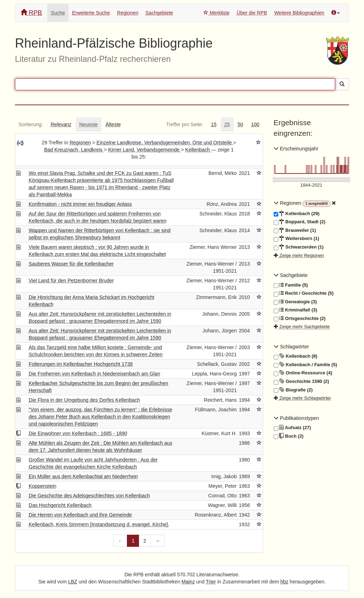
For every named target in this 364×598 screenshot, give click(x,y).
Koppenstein (43, 486)
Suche (58, 13)
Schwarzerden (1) (299, 247)
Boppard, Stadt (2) (300, 222)
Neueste (89, 124)
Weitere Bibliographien (299, 13)
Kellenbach (198, 150)
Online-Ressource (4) (303, 373)
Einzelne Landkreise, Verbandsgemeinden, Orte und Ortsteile (165, 143)
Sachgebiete (159, 13)
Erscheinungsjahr (296, 149)
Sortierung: (31, 124)
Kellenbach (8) (296, 356)
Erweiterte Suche (91, 13)
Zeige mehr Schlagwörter (303, 398)
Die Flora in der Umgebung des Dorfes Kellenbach (84, 400)
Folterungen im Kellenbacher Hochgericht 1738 (81, 364)
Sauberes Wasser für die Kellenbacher (71, 264)
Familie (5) (291, 285)
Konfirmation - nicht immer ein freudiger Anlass (80, 204)
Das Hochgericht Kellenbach (60, 505)
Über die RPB (252, 13)
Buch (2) (289, 436)
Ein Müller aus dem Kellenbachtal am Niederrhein (83, 476)
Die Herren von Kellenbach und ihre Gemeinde (80, 515)
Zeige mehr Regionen (299, 255)
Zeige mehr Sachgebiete (302, 327)
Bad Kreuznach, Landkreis (74, 150)
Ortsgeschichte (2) (300, 319)
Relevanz (61, 124)
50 (241, 124)
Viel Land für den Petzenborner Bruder (71, 281)
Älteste (113, 124)
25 (227, 124)
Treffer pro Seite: (184, 124)
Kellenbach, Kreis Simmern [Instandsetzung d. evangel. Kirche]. (99, 524)
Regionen (128, 13)
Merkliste (216, 13)
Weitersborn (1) (296, 239)
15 (214, 124)
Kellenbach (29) (297, 214)
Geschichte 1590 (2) (301, 381)
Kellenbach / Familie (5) (306, 365)
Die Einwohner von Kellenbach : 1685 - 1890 (78, 433)
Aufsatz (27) (292, 428)
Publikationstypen (296, 418)
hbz (285, 582)
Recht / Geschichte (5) (304, 293)
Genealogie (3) (295, 302)
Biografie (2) (293, 390)
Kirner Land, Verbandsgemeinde (144, 150)
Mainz (188, 582)
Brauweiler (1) (295, 230)
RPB (31, 13)
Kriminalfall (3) (296, 310)
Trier (211, 582)
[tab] (31, 124)
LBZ (73, 582)
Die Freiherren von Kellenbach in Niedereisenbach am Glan (95, 374)
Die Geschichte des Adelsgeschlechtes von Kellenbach (89, 496)
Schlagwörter (291, 347)
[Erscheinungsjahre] (312, 185)
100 (255, 124)
